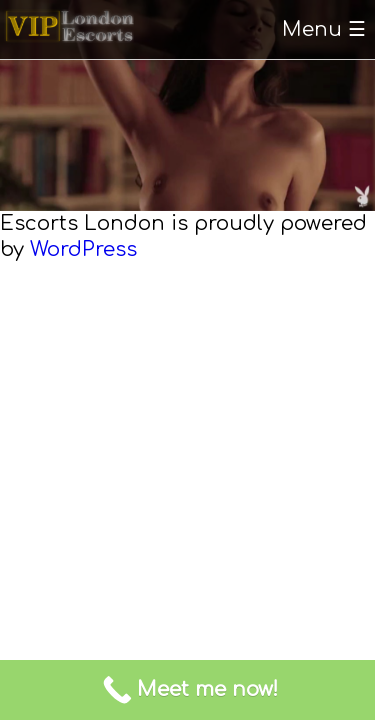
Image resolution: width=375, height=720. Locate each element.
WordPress (83, 249)
